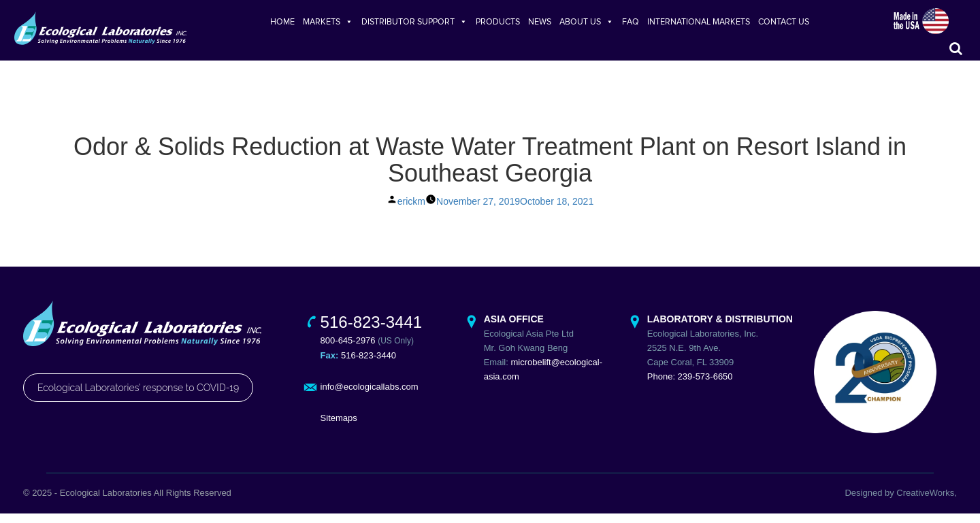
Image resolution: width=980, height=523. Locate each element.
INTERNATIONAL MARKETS (699, 22)
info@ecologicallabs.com (370, 396)
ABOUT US (587, 22)
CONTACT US (784, 22)
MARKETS (328, 22)
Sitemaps (339, 427)
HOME (282, 22)
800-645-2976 (348, 350)
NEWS (540, 22)
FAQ (631, 22)
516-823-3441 (371, 332)
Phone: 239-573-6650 (690, 386)
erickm (411, 211)
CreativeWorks (925, 502)
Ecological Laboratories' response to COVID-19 (138, 397)
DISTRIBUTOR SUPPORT (414, 22)
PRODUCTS (498, 22)
